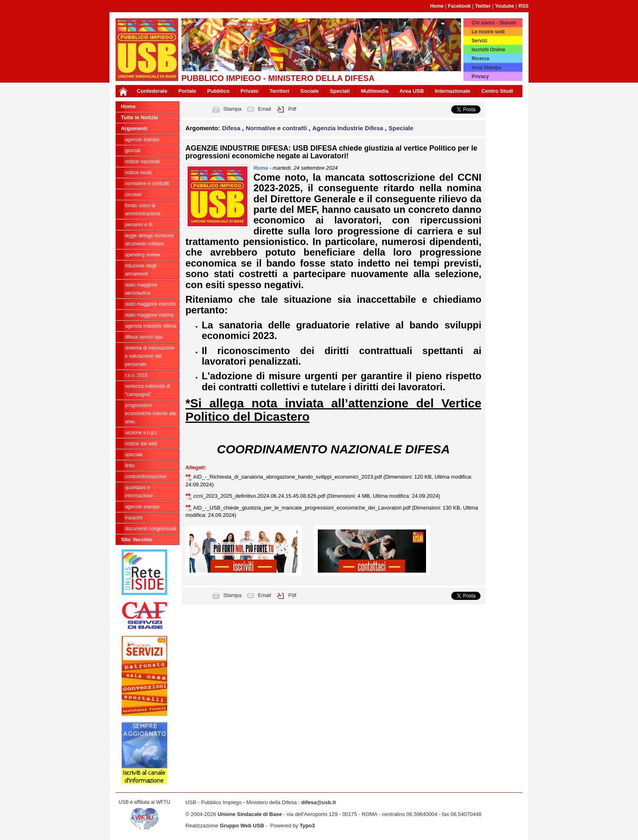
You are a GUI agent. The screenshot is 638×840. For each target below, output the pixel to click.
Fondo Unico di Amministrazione (143, 210)
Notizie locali (138, 173)
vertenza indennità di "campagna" (147, 390)
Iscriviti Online (488, 50)
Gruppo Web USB (242, 826)
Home (437, 6)
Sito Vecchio (137, 539)
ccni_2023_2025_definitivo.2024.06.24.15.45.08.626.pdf (260, 496)
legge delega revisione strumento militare (149, 240)
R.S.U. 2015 (136, 375)
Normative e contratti (147, 184)
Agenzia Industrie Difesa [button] (348, 128)
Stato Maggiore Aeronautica (141, 289)
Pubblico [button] (218, 91)
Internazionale (453, 91)
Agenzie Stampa (142, 507)
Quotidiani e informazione (139, 492)
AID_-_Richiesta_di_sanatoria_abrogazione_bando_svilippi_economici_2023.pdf (288, 477)
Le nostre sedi (488, 32)
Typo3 (307, 826)
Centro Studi (497, 91)
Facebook (459, 6)
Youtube (505, 6)
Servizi (480, 41)
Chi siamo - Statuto (494, 23)
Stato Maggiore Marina (149, 315)
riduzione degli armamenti (141, 270)
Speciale (134, 455)
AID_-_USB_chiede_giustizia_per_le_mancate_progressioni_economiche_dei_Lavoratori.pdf (303, 508)
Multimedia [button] (375, 91)
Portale (187, 91)
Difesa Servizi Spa (144, 337)
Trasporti (134, 518)
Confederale (152, 91)
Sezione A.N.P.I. (141, 433)
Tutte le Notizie (139, 117)
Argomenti (134, 128)
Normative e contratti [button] (277, 128)
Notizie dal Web (141, 444)
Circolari (133, 195)
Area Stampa (486, 68)
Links (130, 466)
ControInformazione (146, 477)
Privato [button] (249, 91)
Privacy (480, 77)
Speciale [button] (401, 128)
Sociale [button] (310, 91)
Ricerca (480, 59)
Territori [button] (279, 91)
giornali (133, 151)
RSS (523, 6)
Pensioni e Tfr (139, 225)
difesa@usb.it (318, 802)
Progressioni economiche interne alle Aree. (151, 413)
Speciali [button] (340, 91)
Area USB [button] (412, 91)
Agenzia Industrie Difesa (151, 326)
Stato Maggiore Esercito (150, 304)
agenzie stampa (142, 140)
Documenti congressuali (151, 529)
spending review (143, 255)
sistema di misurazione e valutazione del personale (150, 356)
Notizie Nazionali (142, 162)
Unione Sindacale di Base (250, 814)
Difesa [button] (232, 128)
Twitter (483, 6)
